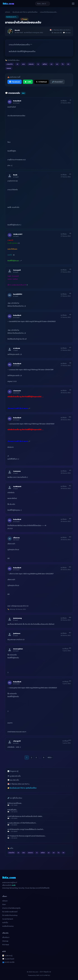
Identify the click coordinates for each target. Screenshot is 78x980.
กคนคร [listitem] (9, 68)
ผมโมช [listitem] (45, 64)
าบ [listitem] (38, 64)
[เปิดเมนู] (73, 4)
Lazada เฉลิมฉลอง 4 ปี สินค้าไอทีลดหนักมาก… (39, 824)
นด (54, 853)
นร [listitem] (51, 64)
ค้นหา (4, 904)
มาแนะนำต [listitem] (10, 64)
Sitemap (5, 941)
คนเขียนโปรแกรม (8, 926)
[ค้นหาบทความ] (43, 4)
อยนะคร (30, 853)
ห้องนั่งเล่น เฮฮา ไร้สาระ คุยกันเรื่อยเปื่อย (25, 12)
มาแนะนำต (11, 853)
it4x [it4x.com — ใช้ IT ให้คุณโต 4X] (8, 4)
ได (59, 853)
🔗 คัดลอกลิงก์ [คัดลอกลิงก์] (57, 82)
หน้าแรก (8, 12)
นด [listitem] (57, 64)
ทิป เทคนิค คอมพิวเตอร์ (10, 912)
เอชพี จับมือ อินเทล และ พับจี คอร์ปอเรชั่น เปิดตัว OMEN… (39, 817)
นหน (23, 853)
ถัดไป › (50, 758)
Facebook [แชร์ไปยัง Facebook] (15, 82)
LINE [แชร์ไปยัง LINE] (28, 82)
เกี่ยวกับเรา (6, 937)
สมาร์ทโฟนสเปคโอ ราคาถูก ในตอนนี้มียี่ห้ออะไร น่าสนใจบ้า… (39, 830)
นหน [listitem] (23, 64)
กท (63, 853)
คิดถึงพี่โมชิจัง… (39, 811)
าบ (37, 853)
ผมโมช (43, 853)
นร (49, 853)
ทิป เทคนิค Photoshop (10, 915)
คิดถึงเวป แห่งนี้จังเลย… (39, 804)
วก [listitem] (17, 64)
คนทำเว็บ (5, 923)
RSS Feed (6, 945)
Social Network (8, 919)
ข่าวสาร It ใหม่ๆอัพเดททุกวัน (11, 908)
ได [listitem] (63, 64)
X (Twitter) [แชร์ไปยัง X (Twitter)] (41, 82)
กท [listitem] (68, 64)
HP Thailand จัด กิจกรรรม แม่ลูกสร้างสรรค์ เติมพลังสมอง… (39, 837)
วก (18, 853)
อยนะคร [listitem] (31, 64)
